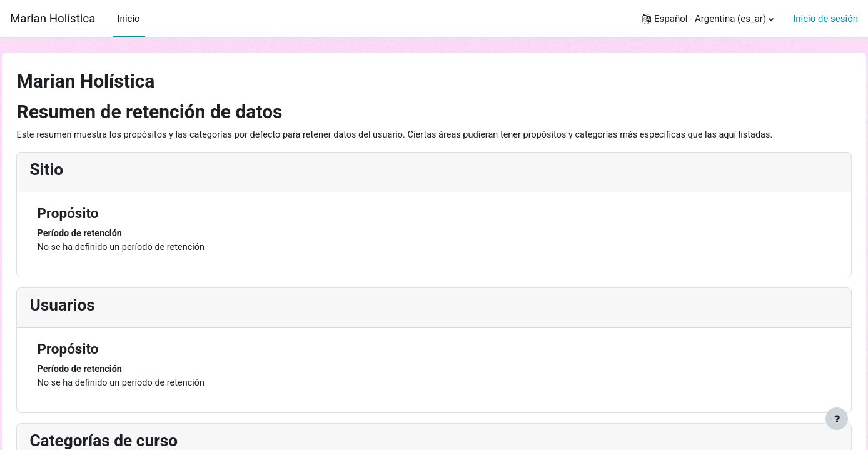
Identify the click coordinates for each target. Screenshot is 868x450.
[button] (708, 19)
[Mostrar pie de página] (837, 419)
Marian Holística (53, 19)
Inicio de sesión (825, 19)
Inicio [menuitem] (129, 19)
